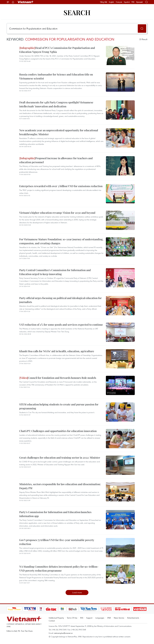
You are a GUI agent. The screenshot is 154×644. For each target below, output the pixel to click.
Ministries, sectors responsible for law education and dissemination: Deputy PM (60, 486)
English (111, 2)
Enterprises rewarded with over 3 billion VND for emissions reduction (61, 186)
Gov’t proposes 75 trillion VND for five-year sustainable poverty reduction (57, 542)
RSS (82, 618)
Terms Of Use (72, 618)
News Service (119, 618)
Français (119, 2)
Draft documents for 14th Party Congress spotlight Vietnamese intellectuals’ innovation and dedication (56, 104)
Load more (77, 592)
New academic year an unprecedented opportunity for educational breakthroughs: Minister (59, 132)
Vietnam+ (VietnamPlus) (26, 2)
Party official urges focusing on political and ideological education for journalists (60, 300)
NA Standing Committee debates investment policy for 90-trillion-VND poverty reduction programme (59, 568)
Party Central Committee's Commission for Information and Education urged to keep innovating (55, 272)
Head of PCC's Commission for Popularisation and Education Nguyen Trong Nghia (57, 50)
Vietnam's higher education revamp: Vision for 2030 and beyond (57, 213)
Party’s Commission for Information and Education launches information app (55, 514)
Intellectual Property (56, 618)
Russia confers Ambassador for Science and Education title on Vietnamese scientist (56, 76)
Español (127, 2)
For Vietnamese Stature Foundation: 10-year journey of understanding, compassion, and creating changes (61, 241)
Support (89, 618)
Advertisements (133, 618)
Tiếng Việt (104, 2)
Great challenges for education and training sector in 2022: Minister (60, 457)
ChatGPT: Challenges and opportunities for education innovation (58, 431)
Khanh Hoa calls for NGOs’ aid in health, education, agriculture (57, 351)
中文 (133, 2)
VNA (109, 618)
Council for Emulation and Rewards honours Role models (58, 378)
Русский (139, 2)
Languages (100, 618)
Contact (52, 621)
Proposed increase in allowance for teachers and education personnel (56, 160)
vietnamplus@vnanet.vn (63, 633)
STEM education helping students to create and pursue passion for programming (59, 406)
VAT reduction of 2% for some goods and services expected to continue (61, 325)
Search (77, 12)
